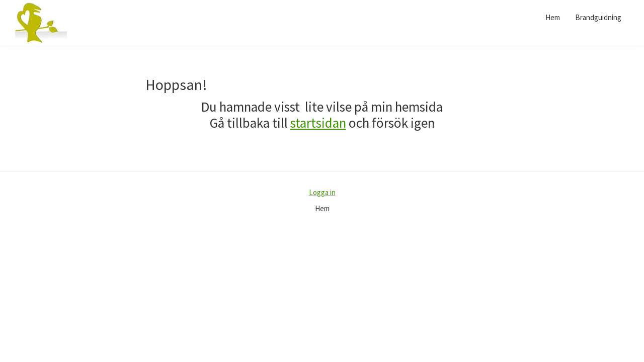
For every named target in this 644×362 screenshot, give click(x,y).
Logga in (322, 192)
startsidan (318, 123)
